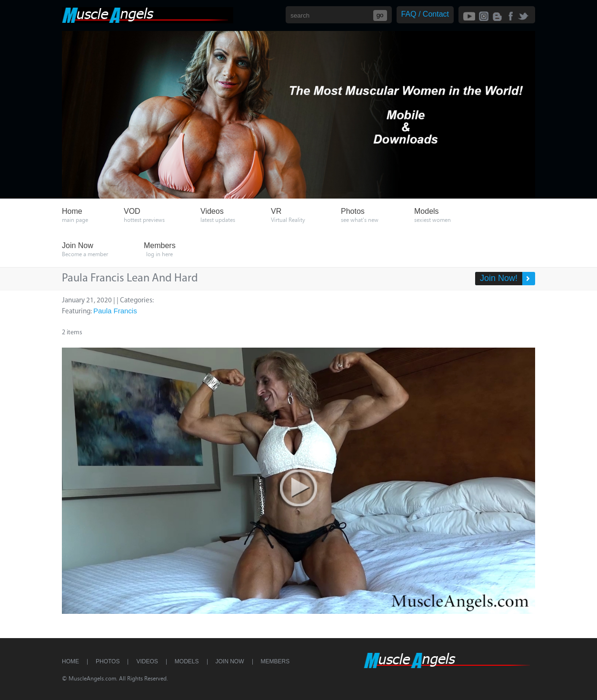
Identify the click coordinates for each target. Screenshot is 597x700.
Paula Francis (115, 311)
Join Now (230, 661)
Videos (147, 661)
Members (275, 661)
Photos (108, 661)
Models (187, 661)
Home (70, 661)
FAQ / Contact (425, 14)
